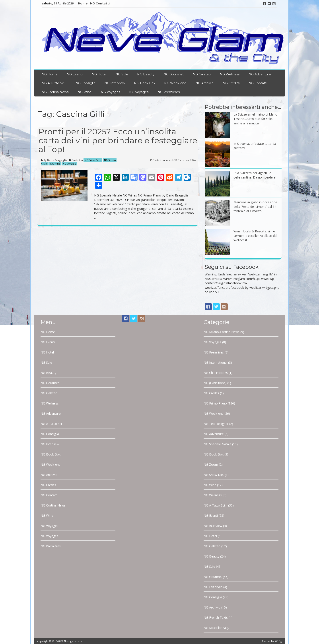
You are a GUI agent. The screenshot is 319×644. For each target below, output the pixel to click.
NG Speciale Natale (217, 444)
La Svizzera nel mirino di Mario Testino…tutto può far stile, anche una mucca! (255, 119)
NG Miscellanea (215, 628)
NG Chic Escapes (216, 373)
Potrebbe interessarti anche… (243, 107)
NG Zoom (211, 464)
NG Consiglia (85, 83)
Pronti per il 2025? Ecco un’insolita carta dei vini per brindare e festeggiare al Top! (118, 140)
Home (83, 3)
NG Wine (85, 92)
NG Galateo (202, 74)
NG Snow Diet (214, 475)
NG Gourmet (174, 74)
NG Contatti (100, 3)
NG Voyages (110, 92)
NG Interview (115, 83)
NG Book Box (145, 83)
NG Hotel (99, 74)
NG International (215, 362)
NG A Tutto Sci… (54, 83)
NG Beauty (146, 74)
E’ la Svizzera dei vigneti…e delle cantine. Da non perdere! (255, 175)
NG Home (50, 74)
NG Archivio (204, 83)
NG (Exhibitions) (215, 383)
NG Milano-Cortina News (222, 332)
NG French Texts (216, 617)
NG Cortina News (55, 92)
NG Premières (169, 92)
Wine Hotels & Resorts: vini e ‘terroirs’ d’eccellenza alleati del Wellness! (255, 236)
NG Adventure (260, 74)
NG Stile (122, 74)
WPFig (278, 641)
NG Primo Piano (93, 160)
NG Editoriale (213, 587)
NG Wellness (230, 74)
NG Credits (231, 83)
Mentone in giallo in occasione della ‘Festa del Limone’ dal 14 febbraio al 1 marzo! (255, 207)
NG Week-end (175, 83)
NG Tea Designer (216, 424)
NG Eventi (75, 74)
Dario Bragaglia (57, 160)
